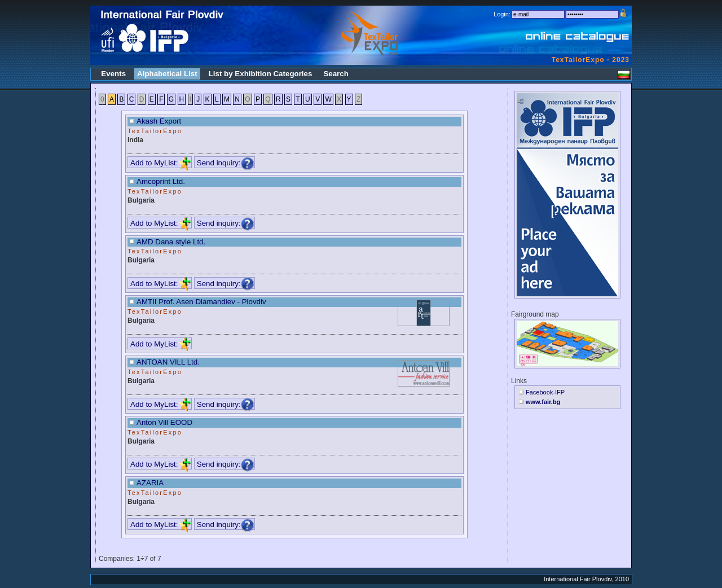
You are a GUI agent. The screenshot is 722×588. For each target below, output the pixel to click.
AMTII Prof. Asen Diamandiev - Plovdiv (201, 302)
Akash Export (159, 121)
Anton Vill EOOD (164, 422)
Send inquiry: (226, 163)
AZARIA (150, 483)
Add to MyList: (161, 163)
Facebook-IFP (545, 392)
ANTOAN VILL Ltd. (168, 362)
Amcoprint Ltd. (161, 181)
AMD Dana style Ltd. (171, 242)
